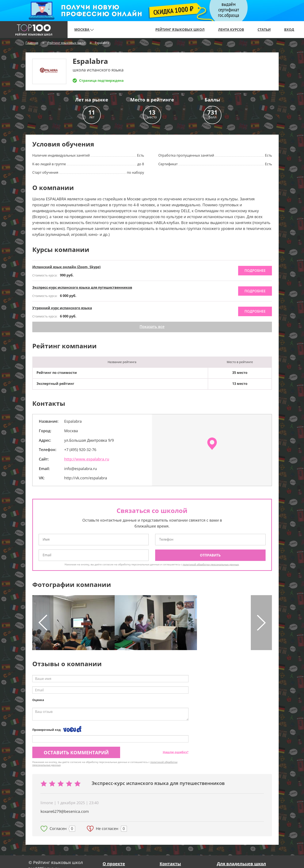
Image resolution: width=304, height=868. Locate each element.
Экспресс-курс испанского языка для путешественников (82, 287)
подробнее (255, 271)
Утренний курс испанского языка (62, 308)
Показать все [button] (152, 327)
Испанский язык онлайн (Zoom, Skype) (66, 267)
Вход (289, 30)
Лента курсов (231, 30)
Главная (32, 43)
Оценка (38, 700)
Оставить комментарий (76, 752)
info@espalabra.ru (81, 469)
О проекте (114, 864)
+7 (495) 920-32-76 (80, 450)
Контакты (170, 864)
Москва (84, 30)
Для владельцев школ (241, 864)
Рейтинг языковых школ (180, 30)
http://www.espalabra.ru (87, 459)
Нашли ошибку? (176, 752)
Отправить (210, 555)
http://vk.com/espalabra (86, 478)
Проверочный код (46, 730)
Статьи (264, 30)
